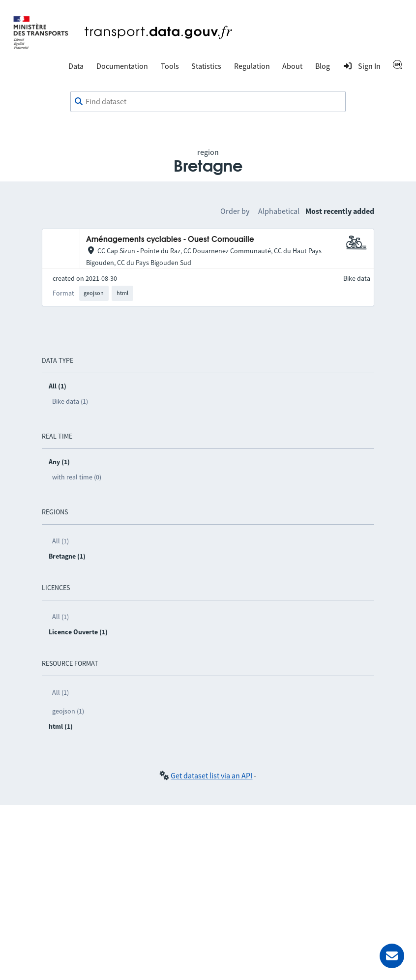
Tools (170, 66)
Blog (323, 66)
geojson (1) (68, 711)
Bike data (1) (70, 401)
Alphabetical (279, 211)
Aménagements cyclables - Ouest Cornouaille (170, 240)
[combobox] (208, 102)
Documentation (122, 66)
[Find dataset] (208, 102)
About (292, 66)
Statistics (206, 66)
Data (76, 66)
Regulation (252, 66)
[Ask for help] (392, 956)
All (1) (60, 541)
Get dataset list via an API (211, 775)
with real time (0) (77, 477)
